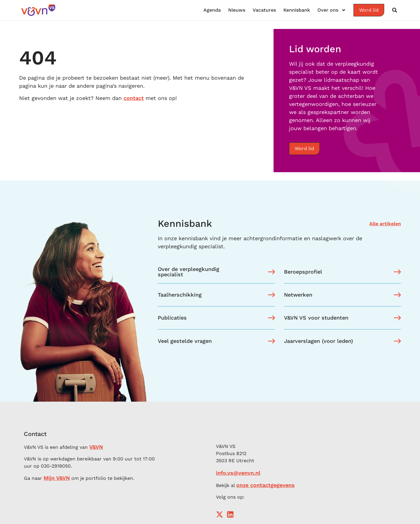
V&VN (96, 447)
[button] (395, 10)
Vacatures (264, 10)
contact (134, 98)
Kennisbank (297, 10)
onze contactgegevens (265, 485)
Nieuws (237, 10)
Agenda (212, 10)
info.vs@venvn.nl (238, 473)
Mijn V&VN (57, 478)
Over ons (332, 10)
